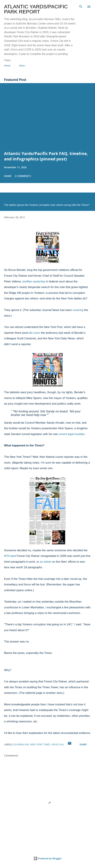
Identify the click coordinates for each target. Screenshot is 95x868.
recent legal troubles (72, 434)
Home (7, 66)
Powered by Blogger (48, 858)
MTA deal (10, 556)
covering (78, 310)
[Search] (81, 6)
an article (46, 562)
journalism (21, 744)
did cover (34, 333)
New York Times (40, 744)
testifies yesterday (34, 281)
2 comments (23, 176)
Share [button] (8, 176)
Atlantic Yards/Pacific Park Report (36, 9)
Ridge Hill (58, 744)
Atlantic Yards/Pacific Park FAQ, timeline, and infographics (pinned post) (46, 156)
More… (23, 66)
